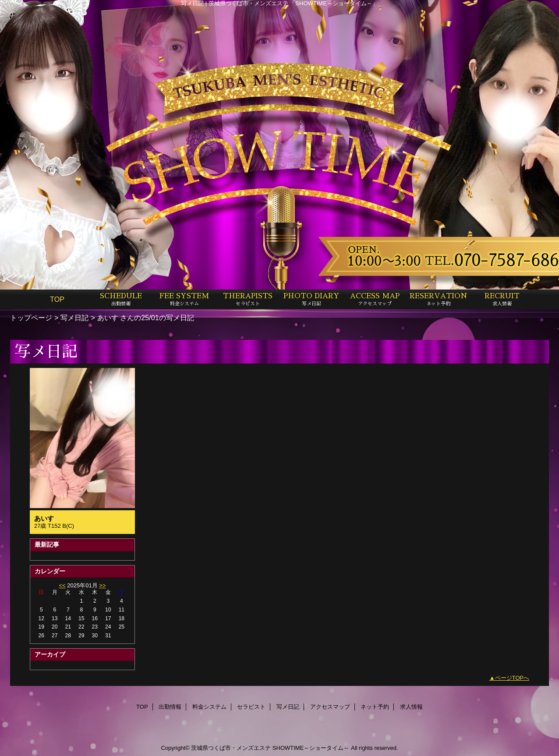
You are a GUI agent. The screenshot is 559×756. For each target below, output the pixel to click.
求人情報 (411, 707)
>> (102, 585)
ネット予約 (375, 707)
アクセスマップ (330, 707)
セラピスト (251, 707)
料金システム (209, 707)
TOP (57, 299)
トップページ (31, 318)
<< (62, 585)
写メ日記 (74, 318)
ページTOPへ (512, 678)
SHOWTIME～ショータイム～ (311, 748)
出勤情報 (170, 707)
